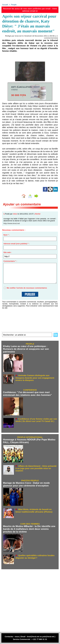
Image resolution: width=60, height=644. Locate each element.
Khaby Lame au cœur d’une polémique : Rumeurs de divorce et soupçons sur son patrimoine (26, 349)
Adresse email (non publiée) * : (16, 244)
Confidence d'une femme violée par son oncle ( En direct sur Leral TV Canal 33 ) (36, 420)
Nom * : (7, 235)
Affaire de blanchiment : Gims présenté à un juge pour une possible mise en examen (36, 468)
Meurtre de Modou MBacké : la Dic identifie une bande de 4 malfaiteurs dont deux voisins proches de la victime (29, 529)
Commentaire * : (10, 261)
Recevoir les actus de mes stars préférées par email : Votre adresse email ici (30, 10)
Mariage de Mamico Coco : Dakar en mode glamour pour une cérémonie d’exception (26, 484)
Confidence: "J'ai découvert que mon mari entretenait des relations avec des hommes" (27, 394)
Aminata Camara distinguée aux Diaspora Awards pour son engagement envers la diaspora (35, 378)
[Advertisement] (29, 601)
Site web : (8, 252)
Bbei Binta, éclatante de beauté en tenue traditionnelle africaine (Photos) (34, 511)
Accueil (5, 5)
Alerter (38, 214)
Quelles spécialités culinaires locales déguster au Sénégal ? (35, 557)
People (14, 5)
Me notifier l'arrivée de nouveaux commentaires (27, 288)
